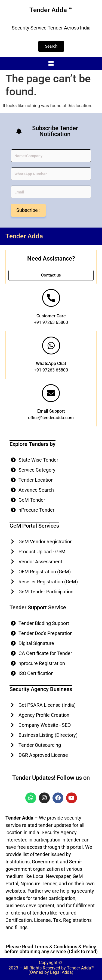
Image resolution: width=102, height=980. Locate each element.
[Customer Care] (51, 298)
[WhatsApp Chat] (51, 346)
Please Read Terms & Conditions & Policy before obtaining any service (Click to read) (51, 949)
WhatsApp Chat (51, 364)
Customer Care (51, 316)
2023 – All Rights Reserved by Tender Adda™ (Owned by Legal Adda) (51, 970)
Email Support (51, 411)
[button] (51, 64)
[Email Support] (51, 393)
